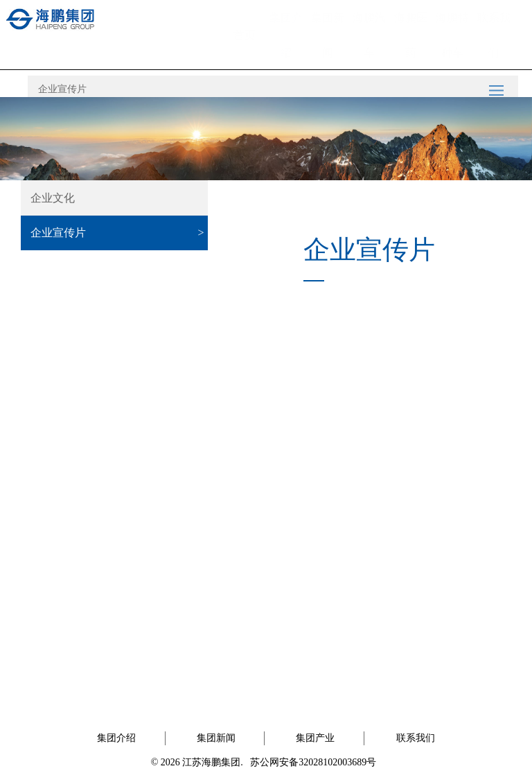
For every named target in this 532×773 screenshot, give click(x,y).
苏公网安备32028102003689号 (313, 762)
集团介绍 (286, 31)
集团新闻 (328, 31)
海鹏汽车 (369, 31)
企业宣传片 (62, 89)
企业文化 (53, 198)
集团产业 (315, 738)
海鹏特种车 (452, 31)
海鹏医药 (411, 31)
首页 (245, 35)
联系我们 (494, 31)
